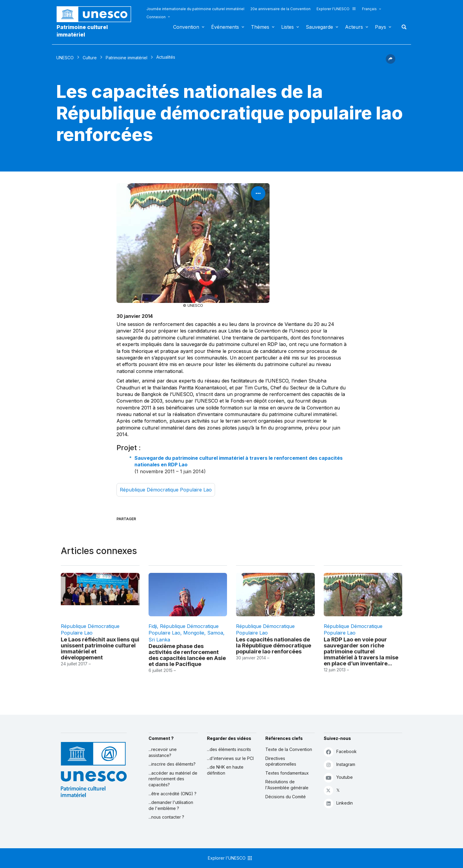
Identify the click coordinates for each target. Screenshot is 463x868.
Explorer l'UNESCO (336, 9)
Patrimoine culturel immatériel (82, 31)
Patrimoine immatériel (127, 58)
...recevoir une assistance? (163, 752)
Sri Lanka (159, 640)
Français (369, 9)
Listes (288, 27)
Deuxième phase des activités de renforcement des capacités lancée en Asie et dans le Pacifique (187, 655)
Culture (90, 58)
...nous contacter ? (166, 817)
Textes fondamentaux (287, 773)
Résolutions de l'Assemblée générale (287, 785)
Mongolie (194, 633)
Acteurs (354, 27)
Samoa (215, 633)
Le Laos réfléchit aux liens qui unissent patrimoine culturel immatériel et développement (100, 648)
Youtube (338, 777)
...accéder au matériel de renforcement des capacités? (173, 779)
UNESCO (65, 58)
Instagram (339, 765)
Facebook (340, 752)
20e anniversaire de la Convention (280, 9)
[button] (391, 62)
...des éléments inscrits (229, 749)
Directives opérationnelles (281, 761)
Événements (225, 27)
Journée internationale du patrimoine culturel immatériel (195, 9)
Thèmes (260, 27)
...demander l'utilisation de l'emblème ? (171, 805)
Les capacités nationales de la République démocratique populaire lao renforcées (274, 645)
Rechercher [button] (402, 27)
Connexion (156, 17)
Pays (380, 27)
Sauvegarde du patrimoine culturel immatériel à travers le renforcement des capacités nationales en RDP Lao (239, 461)
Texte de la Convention (289, 749)
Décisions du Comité (286, 797)
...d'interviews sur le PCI (230, 758)
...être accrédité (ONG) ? (173, 794)
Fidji (153, 626)
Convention (186, 27)
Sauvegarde (319, 27)
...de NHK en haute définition (225, 770)
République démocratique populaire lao (166, 490)
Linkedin (338, 803)
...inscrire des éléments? (172, 764)
